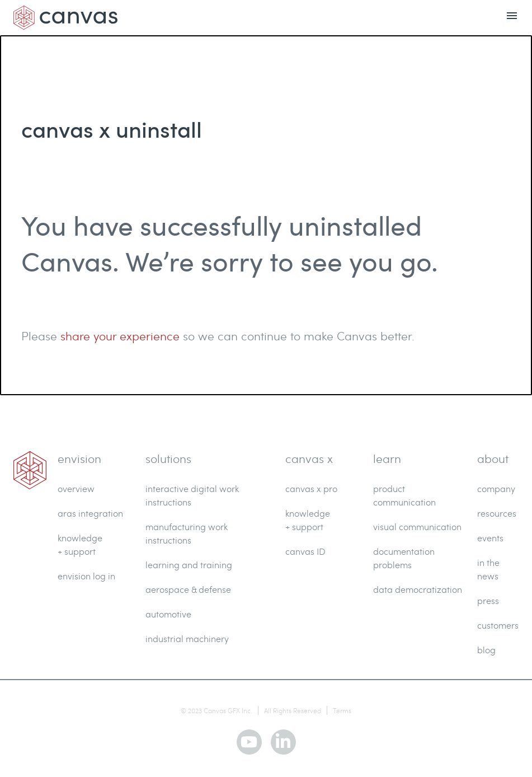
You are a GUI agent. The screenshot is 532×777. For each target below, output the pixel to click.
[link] (30, 470)
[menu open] (512, 18)
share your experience (120, 336)
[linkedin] (283, 742)
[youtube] (249, 742)
